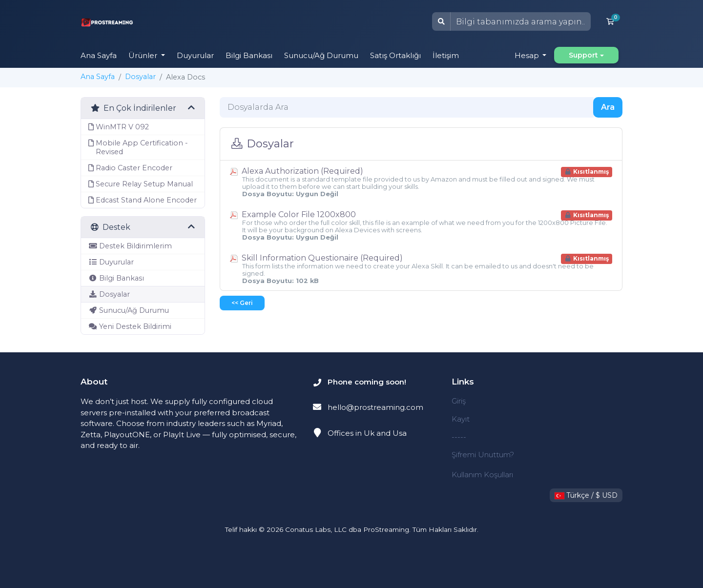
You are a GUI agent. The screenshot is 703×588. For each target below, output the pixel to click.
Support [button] (583, 55)
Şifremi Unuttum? (483, 455)
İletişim (446, 55)
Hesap (528, 55)
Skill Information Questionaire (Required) (421, 269)
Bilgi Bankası (249, 55)
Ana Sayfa (99, 55)
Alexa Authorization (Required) (421, 182)
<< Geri (242, 303)
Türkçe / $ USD (586, 495)
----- (459, 437)
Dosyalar (140, 77)
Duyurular (195, 55)
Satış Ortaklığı (395, 55)
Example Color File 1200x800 (421, 225)
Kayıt (461, 419)
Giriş (459, 401)
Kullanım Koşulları (482, 475)
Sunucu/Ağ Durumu (321, 55)
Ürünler (144, 55)
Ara (608, 107)
